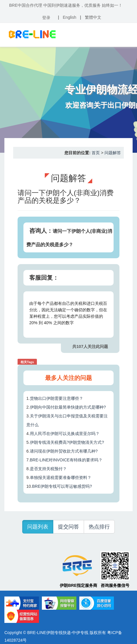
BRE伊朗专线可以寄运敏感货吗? (62, 486)
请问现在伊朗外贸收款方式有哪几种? (64, 451)
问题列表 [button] (38, 527)
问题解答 (113, 153)
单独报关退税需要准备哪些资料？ (61, 478)
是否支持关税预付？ (48, 469)
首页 (96, 153)
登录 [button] (46, 18)
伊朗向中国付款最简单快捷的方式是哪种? (68, 407)
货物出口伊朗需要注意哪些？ (56, 398)
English (70, 17)
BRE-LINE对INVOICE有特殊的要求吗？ (66, 460)
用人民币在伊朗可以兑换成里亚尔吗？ (65, 434)
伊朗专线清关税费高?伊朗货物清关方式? (67, 442)
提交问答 (68, 527)
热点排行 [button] (99, 527)
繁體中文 (93, 17)
